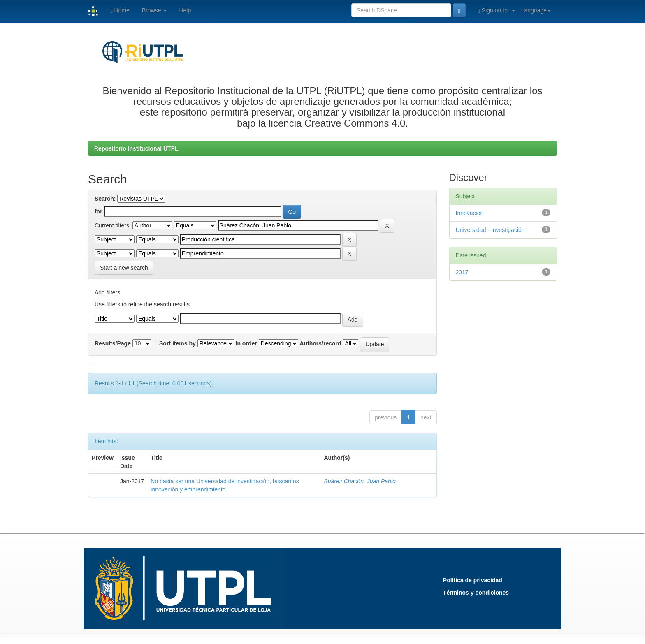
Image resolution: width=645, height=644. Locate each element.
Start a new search (124, 268)
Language (536, 10)
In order (246, 343)
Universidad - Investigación (490, 230)
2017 (462, 272)
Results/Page (113, 343)
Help (185, 10)
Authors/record (320, 343)
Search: (105, 199)
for (99, 211)
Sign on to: (497, 10)
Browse (154, 10)
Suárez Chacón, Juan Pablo (360, 481)
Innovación (470, 213)
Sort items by (177, 343)
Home (120, 10)
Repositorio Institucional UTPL (136, 148)
